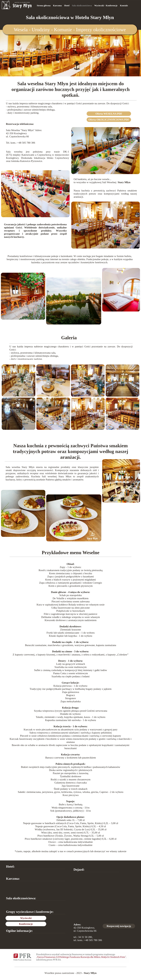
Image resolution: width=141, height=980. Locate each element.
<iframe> (104, 897)
